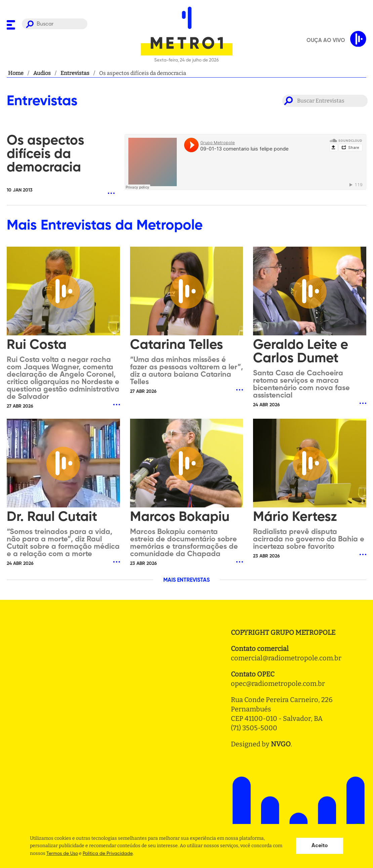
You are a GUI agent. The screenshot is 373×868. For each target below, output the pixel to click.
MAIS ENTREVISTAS (186, 580)
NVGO (281, 744)
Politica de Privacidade (108, 854)
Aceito (320, 846)
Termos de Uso (62, 854)
